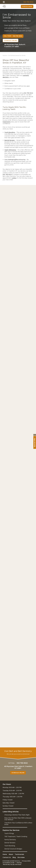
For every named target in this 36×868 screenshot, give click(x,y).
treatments (7, 122)
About (11, 854)
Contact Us (7, 857)
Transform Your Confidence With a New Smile (18, 824)
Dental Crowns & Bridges (13, 849)
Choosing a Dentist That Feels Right (17, 815)
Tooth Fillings (9, 833)
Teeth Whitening (10, 150)
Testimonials (19, 854)
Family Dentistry (10, 840)
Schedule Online (27, 7)
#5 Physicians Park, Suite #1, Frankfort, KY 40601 (15, 46)
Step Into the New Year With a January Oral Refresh (18, 819)
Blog (14, 857)
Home (5, 55)
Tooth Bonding (10, 132)
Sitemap (19, 863)
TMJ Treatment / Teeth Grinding (16, 837)
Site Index (21, 857)
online (14, 178)
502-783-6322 (28, 93)
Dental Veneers (10, 140)
